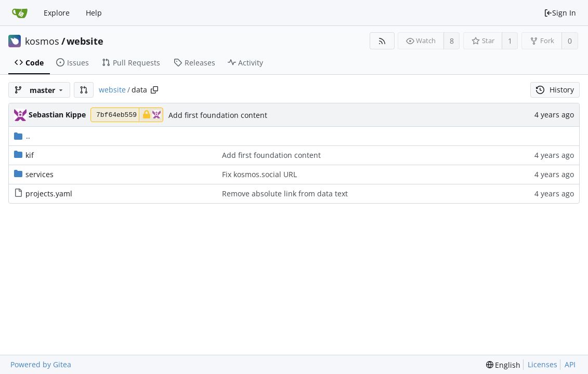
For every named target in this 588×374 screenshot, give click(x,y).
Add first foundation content (218, 115)
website (85, 41)
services (40, 174)
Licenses (543, 364)
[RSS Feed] (382, 41)
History (555, 90)
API (570, 364)
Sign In (560, 13)
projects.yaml (49, 193)
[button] (84, 90)
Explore (57, 13)
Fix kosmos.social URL (259, 174)
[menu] (504, 365)
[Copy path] (154, 90)
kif (30, 155)
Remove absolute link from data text (285, 193)
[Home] (20, 13)
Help (94, 13)
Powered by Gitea (41, 364)
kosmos (42, 41)
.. (22, 136)
